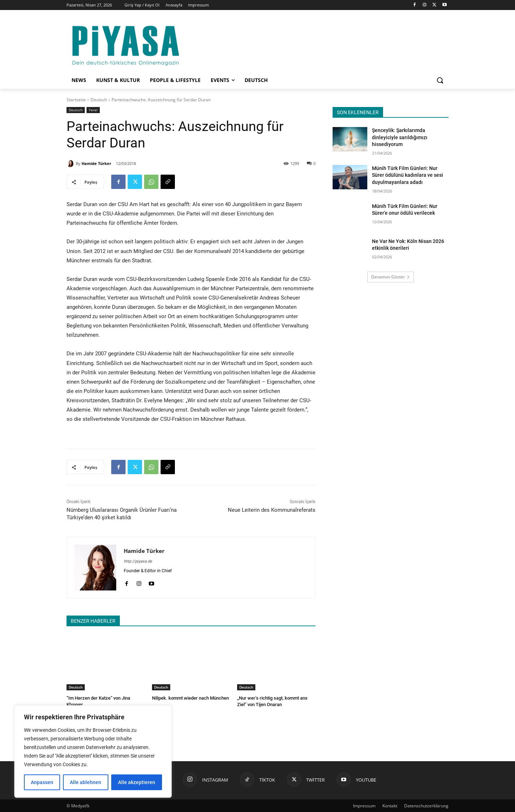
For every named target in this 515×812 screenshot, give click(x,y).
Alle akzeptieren (137, 782)
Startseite (76, 100)
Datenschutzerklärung (426, 805)
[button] (440, 80)
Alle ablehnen (85, 782)
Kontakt (390, 805)
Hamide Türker (96, 163)
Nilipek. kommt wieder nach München (190, 698)
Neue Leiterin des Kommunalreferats (272, 510)
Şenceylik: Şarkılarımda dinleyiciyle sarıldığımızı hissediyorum (400, 137)
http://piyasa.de (138, 561)
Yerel (93, 110)
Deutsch (99, 100)
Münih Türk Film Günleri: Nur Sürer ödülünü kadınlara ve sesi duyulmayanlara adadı (408, 175)
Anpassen (42, 782)
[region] (93, 752)
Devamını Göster (391, 277)
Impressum (364, 805)
